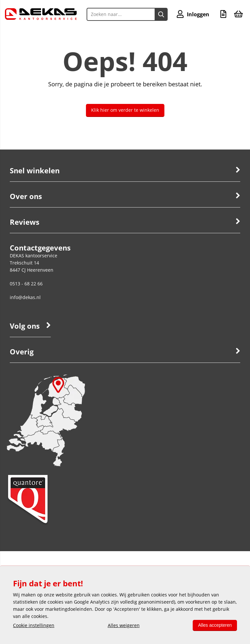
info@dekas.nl (25, 297)
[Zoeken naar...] (161, 14)
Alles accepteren (215, 625)
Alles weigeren (124, 625)
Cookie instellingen (34, 625)
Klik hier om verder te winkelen (125, 110)
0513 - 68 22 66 (26, 284)
